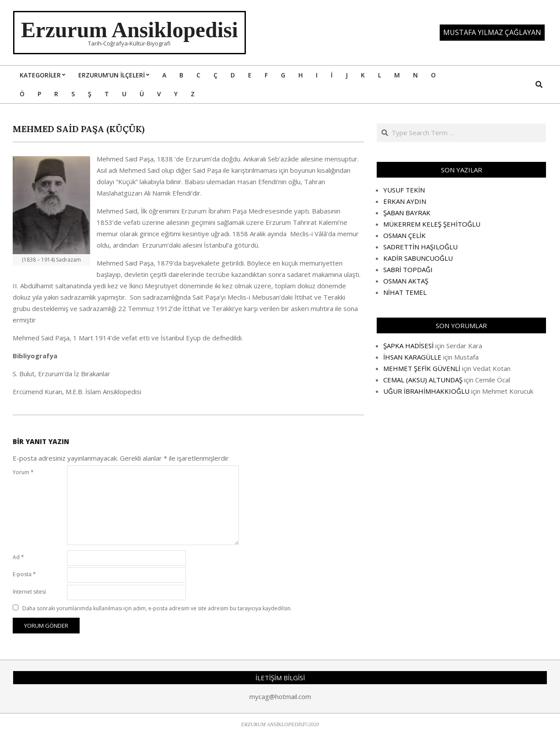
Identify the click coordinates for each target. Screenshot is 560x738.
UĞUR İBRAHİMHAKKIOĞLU (426, 391)
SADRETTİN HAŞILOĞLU (420, 247)
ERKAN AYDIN (405, 201)
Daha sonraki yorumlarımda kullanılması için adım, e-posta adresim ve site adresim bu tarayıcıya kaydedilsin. (157, 608)
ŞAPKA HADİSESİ (408, 346)
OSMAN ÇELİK (404, 235)
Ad (18, 557)
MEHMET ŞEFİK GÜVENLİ (422, 368)
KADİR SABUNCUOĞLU (418, 258)
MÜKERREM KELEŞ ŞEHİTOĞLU (432, 224)
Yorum (23, 472)
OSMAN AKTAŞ (406, 281)
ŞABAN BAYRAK (407, 213)
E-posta (24, 574)
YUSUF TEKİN (404, 190)
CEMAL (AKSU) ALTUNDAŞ (423, 380)
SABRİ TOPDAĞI (408, 269)
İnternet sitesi (29, 592)
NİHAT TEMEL (405, 292)
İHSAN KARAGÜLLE (412, 357)
